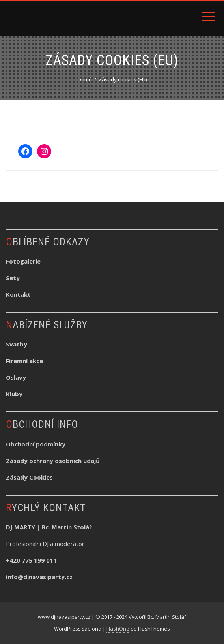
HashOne (118, 629)
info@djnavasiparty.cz (39, 577)
